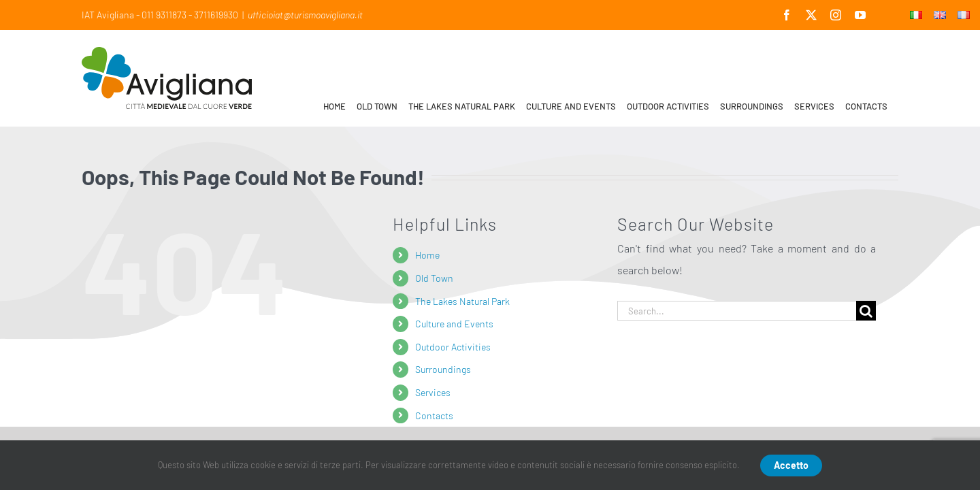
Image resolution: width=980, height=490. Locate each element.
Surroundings (443, 369)
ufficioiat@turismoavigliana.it (305, 15)
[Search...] (737, 311)
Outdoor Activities (453, 347)
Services (433, 392)
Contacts (434, 415)
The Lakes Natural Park (462, 301)
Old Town (434, 278)
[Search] (866, 311)
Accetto (791, 465)
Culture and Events (454, 324)
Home (427, 255)
